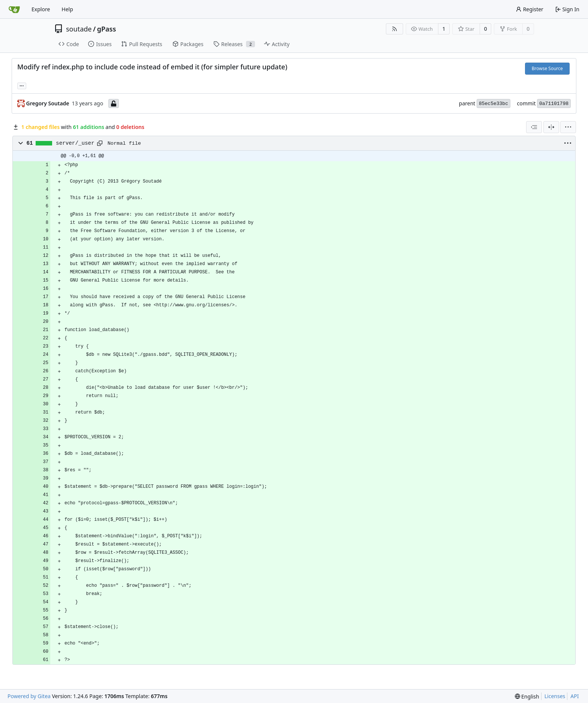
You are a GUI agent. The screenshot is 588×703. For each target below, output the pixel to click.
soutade (79, 29)
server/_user (75, 143)
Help (67, 9)
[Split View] (551, 127)
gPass (107, 29)
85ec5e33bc (493, 104)
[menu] (568, 127)
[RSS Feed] (394, 29)
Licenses (555, 696)
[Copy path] (100, 143)
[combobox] (534, 127)
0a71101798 (554, 104)
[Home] (14, 9)
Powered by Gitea (29, 696)
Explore (41, 9)
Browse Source (547, 68)
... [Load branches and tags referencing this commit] (22, 85)
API (574, 696)
